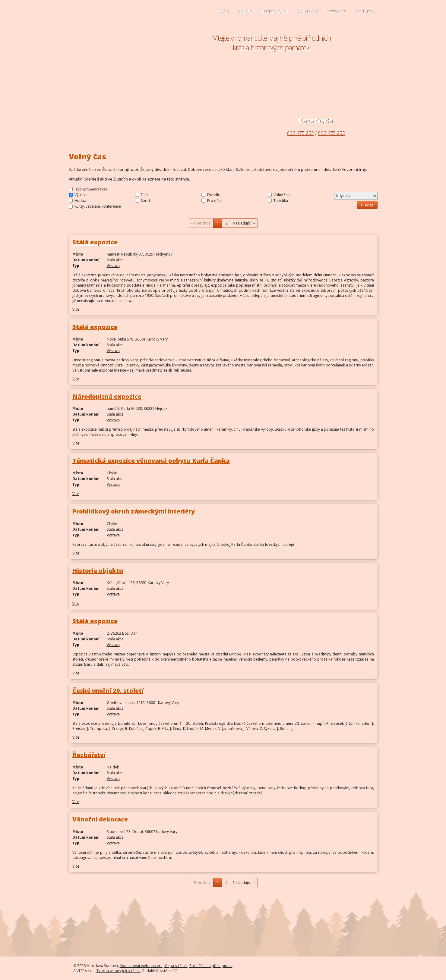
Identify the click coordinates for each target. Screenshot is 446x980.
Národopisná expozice (107, 396)
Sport (146, 201)
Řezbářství (89, 755)
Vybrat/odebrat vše (91, 189)
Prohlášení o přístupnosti (211, 966)
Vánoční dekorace (100, 819)
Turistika (281, 201)
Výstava (81, 195)
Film (144, 195)
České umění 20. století (108, 691)
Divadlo (214, 195)
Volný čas (308, 11)
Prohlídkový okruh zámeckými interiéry (134, 511)
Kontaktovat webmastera (141, 966)
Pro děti (214, 201)
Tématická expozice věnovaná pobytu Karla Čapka (151, 461)
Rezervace (336, 11)
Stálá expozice (95, 242)
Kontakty (364, 11)
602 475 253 (332, 133)
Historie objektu (98, 571)
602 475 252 (301, 133)
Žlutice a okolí (274, 11)
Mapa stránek (176, 966)
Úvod (224, 11)
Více (76, 309)
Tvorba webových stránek (119, 971)
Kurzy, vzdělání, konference (98, 207)
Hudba (80, 201)
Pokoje (244, 11)
